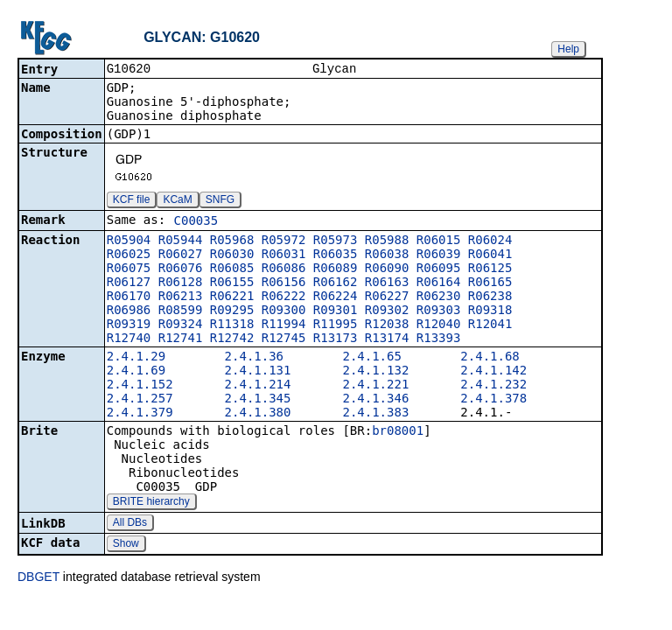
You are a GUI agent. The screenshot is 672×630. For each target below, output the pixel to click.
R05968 (232, 241)
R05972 (284, 241)
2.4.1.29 (136, 358)
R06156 (284, 283)
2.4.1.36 (254, 358)
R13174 (387, 339)
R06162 (336, 283)
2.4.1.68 (490, 358)
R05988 (387, 241)
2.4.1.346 (375, 400)
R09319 (129, 325)
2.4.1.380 (258, 414)
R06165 (490, 283)
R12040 (439, 325)
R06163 (387, 283)
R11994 (284, 325)
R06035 (336, 255)
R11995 (336, 325)
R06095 (439, 269)
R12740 (129, 339)
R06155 (232, 283)
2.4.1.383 (375, 414)
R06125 (490, 269)
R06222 (284, 297)
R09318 (490, 311)
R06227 (387, 297)
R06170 (129, 297)
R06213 (181, 297)
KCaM (177, 201)
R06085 (232, 269)
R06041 (490, 255)
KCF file (132, 201)
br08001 (398, 432)
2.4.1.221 (375, 386)
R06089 (336, 269)
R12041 (490, 325)
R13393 (439, 339)
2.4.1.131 (258, 372)
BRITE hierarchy (151, 503)
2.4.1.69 (136, 372)
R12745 (284, 339)
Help (568, 49)
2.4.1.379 (140, 414)
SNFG (220, 201)
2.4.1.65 (371, 358)
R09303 (439, 311)
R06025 (129, 255)
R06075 (129, 269)
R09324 (181, 325)
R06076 (181, 269)
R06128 (181, 283)
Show (126, 545)
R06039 (439, 255)
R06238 (490, 297)
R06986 (129, 311)
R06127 (129, 283)
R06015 (439, 241)
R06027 (181, 255)
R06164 (439, 283)
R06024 (490, 241)
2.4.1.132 (375, 372)
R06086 (284, 269)
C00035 (196, 222)
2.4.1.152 (140, 386)
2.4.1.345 (258, 400)
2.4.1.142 (493, 372)
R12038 (387, 325)
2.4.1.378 (493, 400)
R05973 (336, 241)
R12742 (232, 339)
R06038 (387, 255)
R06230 (439, 297)
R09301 (336, 311)
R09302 (387, 311)
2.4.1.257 (140, 400)
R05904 (129, 241)
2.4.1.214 (258, 386)
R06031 (284, 255)
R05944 (181, 241)
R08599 (181, 311)
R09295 (232, 311)
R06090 (387, 269)
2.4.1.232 (493, 386)
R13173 (336, 339)
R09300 (284, 311)
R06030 (232, 255)
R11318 (232, 325)
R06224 (336, 297)
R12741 (181, 339)
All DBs (130, 524)
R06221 (232, 297)
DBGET (38, 578)
